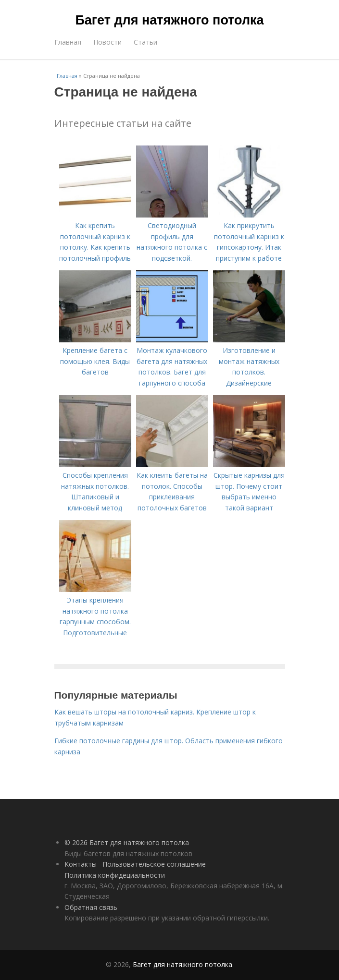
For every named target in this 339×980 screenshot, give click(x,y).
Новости (107, 42)
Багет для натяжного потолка (169, 20)
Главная (68, 42)
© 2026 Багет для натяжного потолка (127, 842)
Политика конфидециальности (115, 875)
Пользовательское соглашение (154, 864)
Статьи (145, 42)
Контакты (81, 864)
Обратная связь (91, 907)
